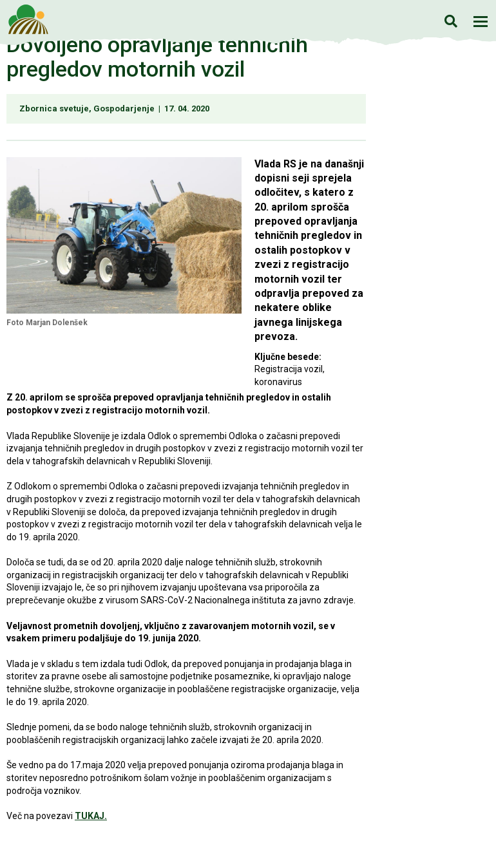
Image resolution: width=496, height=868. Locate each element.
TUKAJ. (91, 816)
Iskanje (451, 21)
